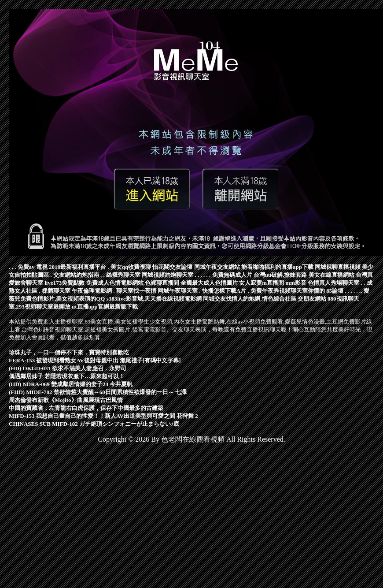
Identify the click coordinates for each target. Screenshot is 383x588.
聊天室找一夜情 (136, 291)
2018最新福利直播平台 (77, 267)
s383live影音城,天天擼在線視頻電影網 (154, 299)
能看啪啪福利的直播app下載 (277, 267)
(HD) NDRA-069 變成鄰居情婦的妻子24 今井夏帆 (71, 384)
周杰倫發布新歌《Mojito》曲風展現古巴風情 (66, 400)
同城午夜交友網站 (217, 267)
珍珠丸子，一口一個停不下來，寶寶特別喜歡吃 (69, 352)
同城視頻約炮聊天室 (168, 275)
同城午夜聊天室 (178, 291)
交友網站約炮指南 (76, 275)
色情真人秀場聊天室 (333, 283)
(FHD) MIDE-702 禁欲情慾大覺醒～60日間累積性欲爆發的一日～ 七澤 (98, 392)
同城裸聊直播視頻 (338, 267)
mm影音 (296, 283)
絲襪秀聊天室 (123, 275)
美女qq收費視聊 (131, 267)
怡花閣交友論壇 (172, 267)
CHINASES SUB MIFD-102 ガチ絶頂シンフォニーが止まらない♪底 (94, 424)
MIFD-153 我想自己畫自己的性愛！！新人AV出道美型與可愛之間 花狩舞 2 (103, 416)
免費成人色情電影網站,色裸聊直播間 (133, 283)
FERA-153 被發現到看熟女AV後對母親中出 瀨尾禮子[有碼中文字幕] (95, 360)
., (361, 291)
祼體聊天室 (56, 291)
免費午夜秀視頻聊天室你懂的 (288, 291)
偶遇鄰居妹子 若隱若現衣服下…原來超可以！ (67, 376)
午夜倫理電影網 (92, 291)
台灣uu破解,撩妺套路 (280, 275)
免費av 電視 (33, 267)
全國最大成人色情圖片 (209, 283)
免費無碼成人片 (232, 275)
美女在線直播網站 (331, 275)
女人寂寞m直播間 (261, 283)
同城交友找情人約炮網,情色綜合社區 (249, 299)
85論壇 (335, 291)
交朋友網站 (312, 299)
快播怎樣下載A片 (224, 291)
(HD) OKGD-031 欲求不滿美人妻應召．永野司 (68, 368)
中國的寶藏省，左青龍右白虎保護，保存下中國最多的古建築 (86, 408)
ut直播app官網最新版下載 (105, 307)
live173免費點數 (64, 283)
